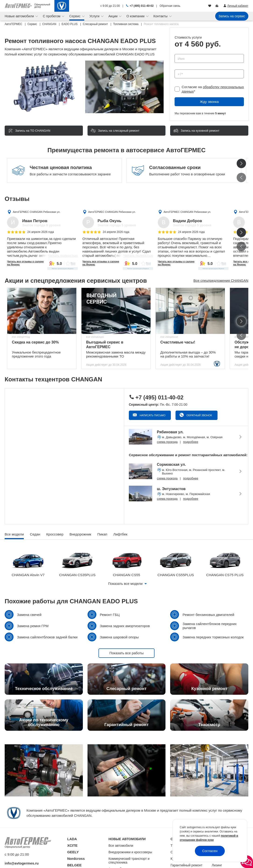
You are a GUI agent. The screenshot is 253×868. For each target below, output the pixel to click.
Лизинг (217, 865)
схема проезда (167, 442)
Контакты (161, 16)
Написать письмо (152, 415)
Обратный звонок (199, 415)
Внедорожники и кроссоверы (130, 852)
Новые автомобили (20, 16)
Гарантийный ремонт (187, 865)
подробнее (191, 442)
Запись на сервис (232, 16)
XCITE (72, 845)
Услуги (95, 16)
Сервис (75, 16)
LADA (72, 839)
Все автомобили (121, 846)
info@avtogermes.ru (22, 863)
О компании (136, 16)
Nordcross (76, 859)
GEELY (73, 852)
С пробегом (52, 16)
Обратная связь (170, 6)
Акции (113, 16)
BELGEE (74, 865)
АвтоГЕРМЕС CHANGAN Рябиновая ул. (37, 212)
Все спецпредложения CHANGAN (221, 280)
